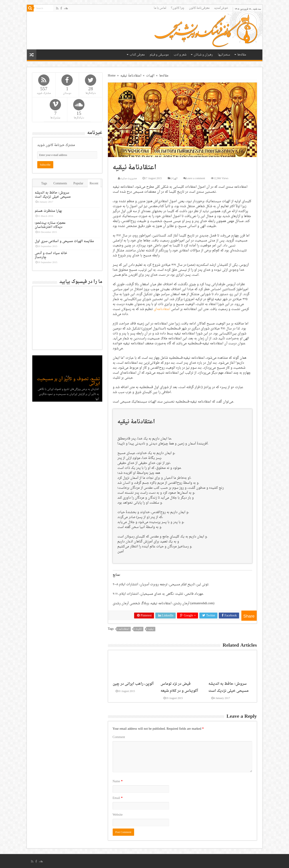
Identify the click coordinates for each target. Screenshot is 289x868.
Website (118, 815)
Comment (119, 737)
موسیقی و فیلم (159, 55)
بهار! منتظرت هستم (49, 211)
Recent (94, 184)
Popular (78, 184)
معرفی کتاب (137, 55)
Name (118, 781)
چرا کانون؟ (178, 8)
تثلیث (139, 629)
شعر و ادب (180, 55)
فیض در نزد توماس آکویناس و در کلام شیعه (179, 687)
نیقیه (151, 629)
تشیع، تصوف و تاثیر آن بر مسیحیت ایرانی (68, 381)
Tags (44, 184)
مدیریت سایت (128, 178)
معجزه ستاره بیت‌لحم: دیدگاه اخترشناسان (50, 225)
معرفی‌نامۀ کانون (199, 8)
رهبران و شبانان (203, 55)
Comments (60, 184)
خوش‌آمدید (221, 8)
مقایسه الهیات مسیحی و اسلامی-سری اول (64, 241)
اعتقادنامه (124, 629)
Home (112, 76)
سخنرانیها (224, 55)
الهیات (150, 76)
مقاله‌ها (242, 55)
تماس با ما (160, 8)
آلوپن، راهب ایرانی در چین (133, 684)
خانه (255, 54)
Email (118, 798)
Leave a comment (196, 178)
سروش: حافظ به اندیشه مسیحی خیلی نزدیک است (228, 687)
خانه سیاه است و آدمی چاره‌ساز (51, 255)
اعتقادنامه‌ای (162, 309)
